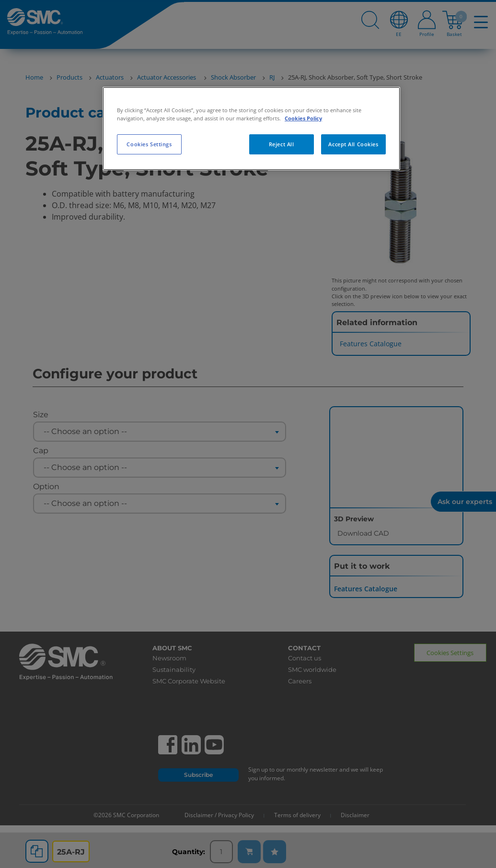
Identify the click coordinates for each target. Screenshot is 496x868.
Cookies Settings (149, 144)
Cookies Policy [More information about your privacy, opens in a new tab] (303, 118)
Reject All (282, 144)
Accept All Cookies (353, 144)
